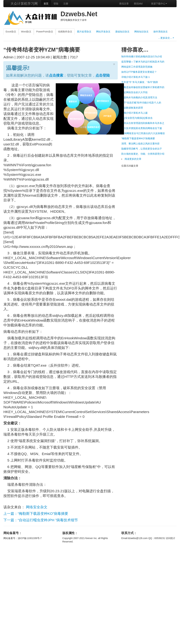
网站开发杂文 (103, 32)
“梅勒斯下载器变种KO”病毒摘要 (138, 138)
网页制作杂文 (76, 119)
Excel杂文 (11, 32)
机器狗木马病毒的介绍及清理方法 (139, 97)
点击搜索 (56, 75)
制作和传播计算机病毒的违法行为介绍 (142, 56)
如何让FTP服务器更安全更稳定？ (139, 72)
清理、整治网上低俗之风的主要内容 (140, 144)
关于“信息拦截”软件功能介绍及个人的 (141, 103)
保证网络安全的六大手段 (134, 92)
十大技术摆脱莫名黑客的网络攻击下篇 (142, 128)
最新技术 (72, 101)
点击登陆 (103, 75)
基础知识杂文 (122, 32)
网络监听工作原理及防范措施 (137, 67)
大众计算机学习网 (24, 4)
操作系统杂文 (161, 32)
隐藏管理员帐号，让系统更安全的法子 (142, 149)
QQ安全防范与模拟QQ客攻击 (137, 118)
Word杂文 (26, 32)
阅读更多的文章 (133, 159)
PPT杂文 (107, 116)
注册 (66, 4)
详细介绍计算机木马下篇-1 (136, 77)
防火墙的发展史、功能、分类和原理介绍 (143, 154)
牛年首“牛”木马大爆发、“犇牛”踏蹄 (140, 82)
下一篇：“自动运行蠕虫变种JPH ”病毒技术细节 (41, 520)
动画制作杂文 (65, 32)
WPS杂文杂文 (90, 112)
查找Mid (138, 4)
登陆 (56, 4)
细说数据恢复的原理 (132, 108)
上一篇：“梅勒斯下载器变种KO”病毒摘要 (36, 514)
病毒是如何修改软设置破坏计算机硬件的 (143, 87)
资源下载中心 (159, 4)
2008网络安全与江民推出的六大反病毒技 (143, 133)
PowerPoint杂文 (45, 32)
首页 (46, 4)
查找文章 (124, 4)
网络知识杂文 (141, 32)
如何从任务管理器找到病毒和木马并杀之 (143, 123)
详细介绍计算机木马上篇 (134, 113)
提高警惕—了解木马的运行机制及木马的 (143, 62)
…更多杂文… (166, 38)
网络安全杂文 (86, 95)
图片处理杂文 (84, 32)
